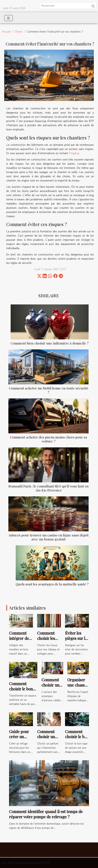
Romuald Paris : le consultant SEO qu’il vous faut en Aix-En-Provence (49, 488)
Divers (19, 31)
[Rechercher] (68, 6)
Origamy (74, 153)
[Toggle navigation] (8, 18)
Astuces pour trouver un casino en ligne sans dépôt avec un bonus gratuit (49, 537)
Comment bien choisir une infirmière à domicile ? (50, 343)
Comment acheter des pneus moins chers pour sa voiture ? (48, 439)
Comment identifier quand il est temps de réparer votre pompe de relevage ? (46, 814)
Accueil (6, 31)
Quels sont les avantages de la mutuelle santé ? (52, 584)
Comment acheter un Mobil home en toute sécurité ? (49, 390)
